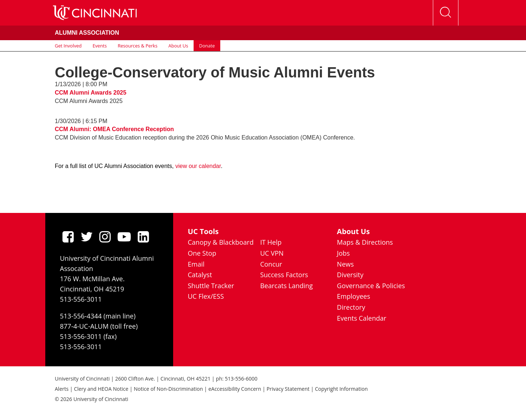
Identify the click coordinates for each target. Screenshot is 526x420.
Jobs (343, 253)
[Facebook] (68, 237)
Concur (271, 264)
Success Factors (284, 275)
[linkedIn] (143, 237)
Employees (353, 296)
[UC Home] (95, 13)
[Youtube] (124, 237)
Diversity (350, 275)
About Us (178, 46)
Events (100, 46)
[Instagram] (105, 237)
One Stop (202, 253)
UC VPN (272, 253)
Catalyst (200, 275)
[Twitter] (87, 237)
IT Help (271, 242)
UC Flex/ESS (206, 296)
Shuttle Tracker (211, 286)
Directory (351, 307)
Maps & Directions (365, 242)
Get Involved (68, 46)
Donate (207, 46)
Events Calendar (361, 318)
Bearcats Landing (286, 286)
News (345, 264)
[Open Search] (446, 13)
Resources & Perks (138, 46)
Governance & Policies (371, 286)
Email (196, 264)
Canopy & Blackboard (221, 242)
